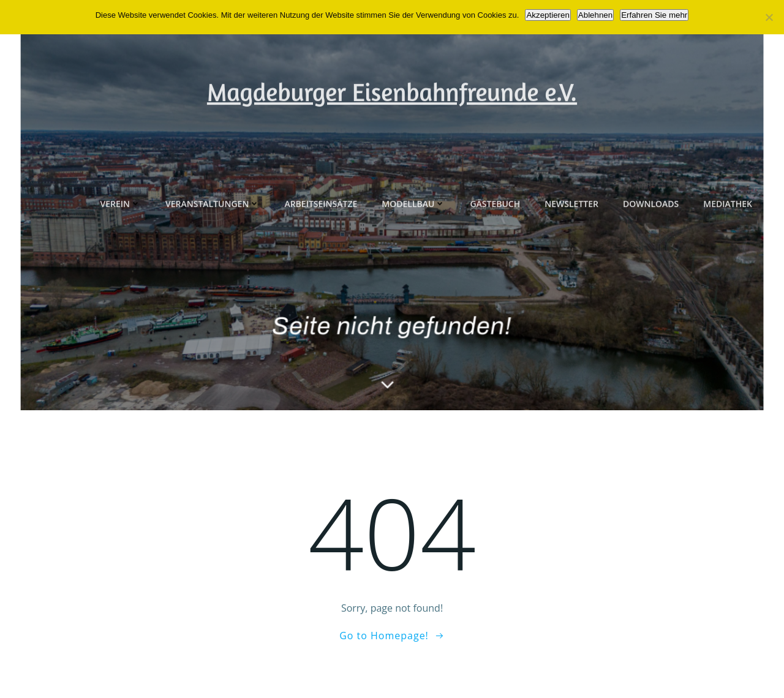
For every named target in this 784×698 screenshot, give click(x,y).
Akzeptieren (548, 15)
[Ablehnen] (769, 17)
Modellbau (413, 244)
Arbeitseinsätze (321, 244)
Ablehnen (595, 15)
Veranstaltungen (213, 244)
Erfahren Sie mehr (654, 15)
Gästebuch (495, 244)
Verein (120, 244)
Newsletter (571, 244)
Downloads (651, 244)
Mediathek (728, 244)
